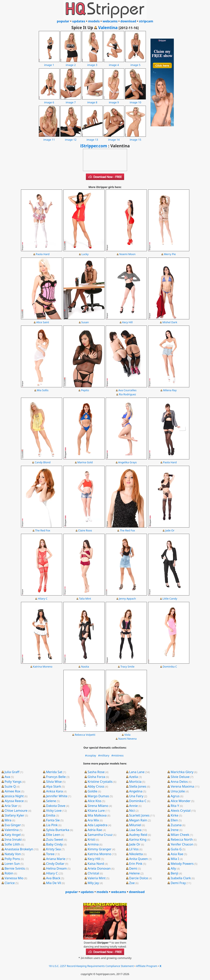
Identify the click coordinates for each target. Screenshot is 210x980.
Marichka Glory (182, 772)
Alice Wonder (181, 801)
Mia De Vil (54, 883)
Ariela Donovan (99, 868)
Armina (93, 844)
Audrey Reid (138, 835)
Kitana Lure (96, 810)
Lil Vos (134, 849)
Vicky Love (54, 810)
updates (79, 21)
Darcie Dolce (138, 878)
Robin (9, 873)
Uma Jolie (178, 791)
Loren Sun (12, 863)
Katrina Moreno (43, 667)
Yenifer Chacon (182, 844)
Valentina (108, 27)
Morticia (135, 781)
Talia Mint (85, 599)
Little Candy (170, 599)
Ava (7, 777)
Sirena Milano (98, 806)
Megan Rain (138, 820)
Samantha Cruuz (100, 835)
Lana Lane (137, 772)
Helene (134, 873)
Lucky (85, 254)
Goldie (93, 791)
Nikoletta (136, 854)
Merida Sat (54, 772)
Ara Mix (93, 820)
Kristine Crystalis (100, 781)
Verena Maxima (182, 786)
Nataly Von (13, 854)
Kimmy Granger (100, 849)
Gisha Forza (96, 777)
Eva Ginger (13, 825)
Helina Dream (56, 868)
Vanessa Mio (14, 878)
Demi (133, 868)
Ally (173, 868)
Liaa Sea (135, 830)
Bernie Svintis (15, 868)
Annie (133, 806)
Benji (174, 873)
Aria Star (11, 806)
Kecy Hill (127, 322)
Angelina (136, 791)
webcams (110, 21)
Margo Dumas (98, 796)
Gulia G (176, 849)
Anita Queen (138, 859)
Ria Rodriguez (127, 394)
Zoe (132, 883)
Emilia (51, 815)
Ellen (174, 820)
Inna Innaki (13, 839)
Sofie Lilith (12, 844)
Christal (93, 873)
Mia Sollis (43, 390)
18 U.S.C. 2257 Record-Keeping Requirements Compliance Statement (91, 966)
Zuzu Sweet (55, 839)
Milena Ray (170, 390)
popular (63, 21)
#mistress (118, 755)
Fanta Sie (53, 820)
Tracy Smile (127, 667)
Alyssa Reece (14, 801)
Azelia (134, 777)
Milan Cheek (180, 835)
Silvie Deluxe (180, 777)
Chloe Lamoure (16, 810)
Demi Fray (178, 883)
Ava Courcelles (127, 390)
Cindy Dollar (55, 863)
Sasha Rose (96, 772)
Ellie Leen (53, 835)
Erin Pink (136, 863)
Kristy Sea (53, 849)
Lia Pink (52, 825)
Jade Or (170, 530)
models (94, 21)
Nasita (85, 667)
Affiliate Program (147, 966)
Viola (127, 735)
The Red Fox (43, 530)
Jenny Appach (127, 599)
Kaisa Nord (96, 863)
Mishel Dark (170, 322)
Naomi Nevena (127, 739)
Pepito (85, 390)
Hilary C (43, 599)
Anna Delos (179, 781)
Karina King (138, 839)
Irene (175, 830)
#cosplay (91, 755)
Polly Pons (12, 859)
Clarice (10, 883)
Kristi (92, 839)
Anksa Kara (54, 791)
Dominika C (170, 667)
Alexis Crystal (181, 810)
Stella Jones (138, 786)
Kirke (174, 815)
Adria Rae (95, 830)
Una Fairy (136, 796)
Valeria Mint (97, 878)
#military (104, 755)
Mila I (175, 859)
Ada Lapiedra (98, 825)
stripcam (146, 21)
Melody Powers (182, 863)
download (128, 21)
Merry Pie (170, 254)
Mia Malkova (97, 815)
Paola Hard (43, 254)
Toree (50, 854)
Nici (132, 810)
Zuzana (176, 825)
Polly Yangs (13, 781)
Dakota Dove (56, 806)
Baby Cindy (54, 844)
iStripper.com (94, 146)
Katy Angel (13, 835)
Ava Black (53, 878)
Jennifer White (57, 796)
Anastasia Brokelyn (19, 849)
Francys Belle (56, 777)
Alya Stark (54, 786)
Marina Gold (85, 462)
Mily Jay (93, 883)
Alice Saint (43, 322)
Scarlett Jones (139, 815)
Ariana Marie (56, 859)
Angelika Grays (127, 462)
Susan (85, 322)
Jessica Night (14, 796)
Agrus (175, 796)
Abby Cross (96, 786)
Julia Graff (12, 772)
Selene (51, 801)
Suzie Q (10, 786)
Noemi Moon (127, 254)
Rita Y (175, 806)
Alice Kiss (94, 801)
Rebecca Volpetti (85, 735)
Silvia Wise (54, 781)
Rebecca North (182, 839)
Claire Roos (85, 530)
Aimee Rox (12, 791)
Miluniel (135, 825)
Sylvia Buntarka (58, 830)
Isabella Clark (181, 878)
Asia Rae (177, 854)
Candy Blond (43, 462)
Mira (8, 820)
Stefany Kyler (14, 815)
